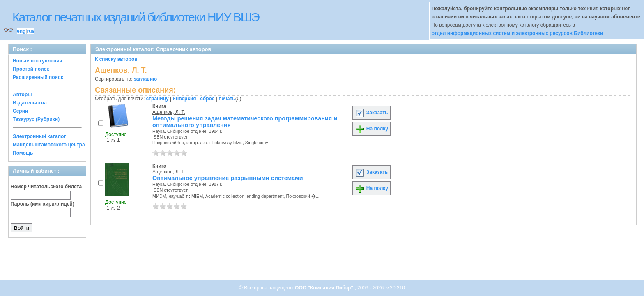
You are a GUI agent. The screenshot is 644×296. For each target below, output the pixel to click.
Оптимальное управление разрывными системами (228, 178)
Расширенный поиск (38, 77)
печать (227, 99)
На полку (371, 129)
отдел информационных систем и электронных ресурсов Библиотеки (517, 33)
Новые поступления (38, 61)
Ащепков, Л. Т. (169, 112)
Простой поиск (31, 69)
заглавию (145, 79)
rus (31, 31)
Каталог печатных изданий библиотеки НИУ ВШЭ (136, 17)
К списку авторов (116, 59)
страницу (158, 99)
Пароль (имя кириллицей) (43, 204)
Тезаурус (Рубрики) (36, 119)
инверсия (185, 99)
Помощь (23, 153)
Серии (20, 111)
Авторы (22, 95)
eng (21, 31)
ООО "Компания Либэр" (325, 288)
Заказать (371, 113)
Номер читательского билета (46, 187)
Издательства (30, 103)
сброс (207, 99)
